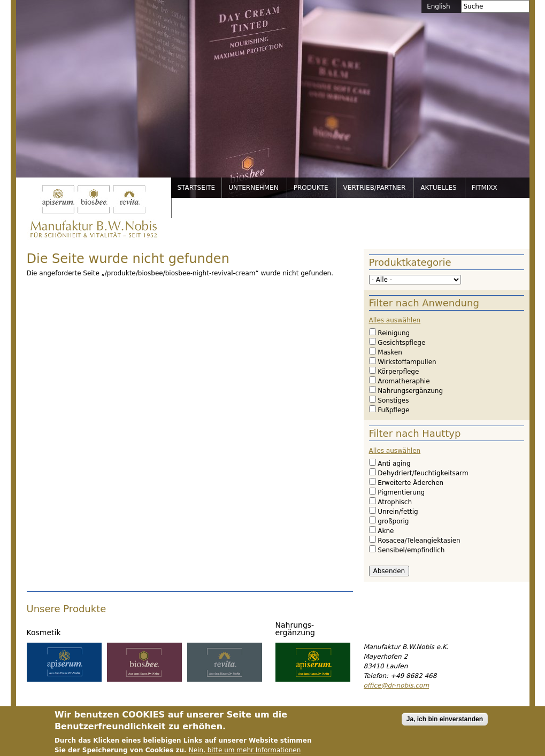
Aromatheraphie (404, 381)
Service (192, 208)
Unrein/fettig (398, 512)
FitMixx (485, 188)
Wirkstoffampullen (407, 362)
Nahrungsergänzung (410, 391)
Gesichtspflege (401, 343)
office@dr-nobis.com (397, 685)
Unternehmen (254, 188)
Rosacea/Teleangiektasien (419, 541)
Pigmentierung (401, 492)
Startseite (197, 188)
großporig (393, 521)
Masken (390, 352)
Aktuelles (438, 188)
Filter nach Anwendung (424, 303)
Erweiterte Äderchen (410, 483)
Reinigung (394, 333)
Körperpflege (398, 372)
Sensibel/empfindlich (411, 550)
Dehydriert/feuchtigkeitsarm (423, 473)
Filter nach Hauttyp (415, 433)
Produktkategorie (410, 262)
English (438, 6)
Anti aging (394, 464)
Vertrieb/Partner (375, 188)
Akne (386, 531)
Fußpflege (393, 410)
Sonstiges (393, 400)
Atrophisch (395, 502)
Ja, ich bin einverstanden (445, 725)
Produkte (311, 188)
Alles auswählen (395, 320)
